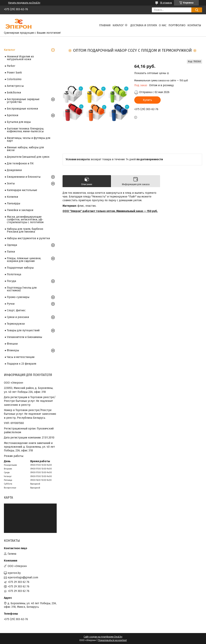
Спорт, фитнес (16, 310)
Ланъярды (13, 203)
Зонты (11, 183)
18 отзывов (166, 3)
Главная (105, 25)
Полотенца (14, 274)
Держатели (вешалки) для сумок (28, 157)
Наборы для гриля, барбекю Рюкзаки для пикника (25, 230)
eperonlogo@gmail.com (23, 577)
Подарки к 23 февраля (21, 364)
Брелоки (13, 115)
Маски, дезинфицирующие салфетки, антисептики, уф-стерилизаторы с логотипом (25, 220)
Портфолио (177, 25)
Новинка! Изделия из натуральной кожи (20, 58)
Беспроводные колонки (22, 109)
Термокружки (16, 324)
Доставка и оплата (144, 25)
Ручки (11, 304)
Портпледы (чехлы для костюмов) (22, 289)
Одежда (12, 245)
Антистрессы (15, 86)
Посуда (11, 281)
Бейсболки (14, 93)
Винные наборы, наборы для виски (25, 149)
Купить (147, 100)
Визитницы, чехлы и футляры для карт (29, 139)
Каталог (118, 25)
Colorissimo (14, 79)
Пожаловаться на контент (112, 640)
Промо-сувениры (18, 297)
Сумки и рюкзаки (18, 317)
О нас (163, 25)
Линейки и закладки (20, 210)
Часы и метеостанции (21, 357)
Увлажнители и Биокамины (24, 337)
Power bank (14, 73)
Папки (11, 252)
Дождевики (14, 170)
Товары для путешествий (23, 330)
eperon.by (14, 573)
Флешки (12, 344)
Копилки (12, 197)
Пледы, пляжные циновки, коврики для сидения (24, 260)
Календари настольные (22, 190)
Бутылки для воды (19, 122)
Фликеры (13, 350)
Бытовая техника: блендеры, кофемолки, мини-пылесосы (25, 130)
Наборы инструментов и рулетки (28, 238)
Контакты (194, 25)
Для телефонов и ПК (20, 163)
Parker (11, 66)
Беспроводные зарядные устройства (23, 101)
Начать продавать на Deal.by (24, 3)
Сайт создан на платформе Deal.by (103, 637)
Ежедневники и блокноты (24, 177)
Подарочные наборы (20, 268)
